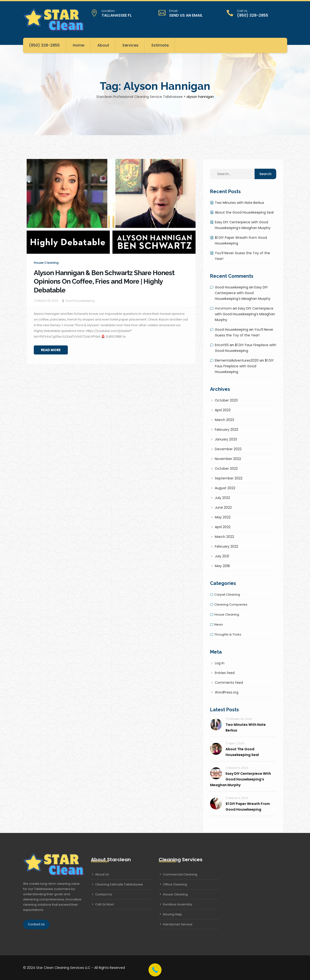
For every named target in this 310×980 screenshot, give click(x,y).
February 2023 (226, 430)
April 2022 (223, 527)
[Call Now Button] (155, 970)
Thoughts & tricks (228, 634)
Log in (220, 663)
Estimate (160, 45)
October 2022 (226, 468)
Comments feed (229, 683)
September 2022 (229, 478)
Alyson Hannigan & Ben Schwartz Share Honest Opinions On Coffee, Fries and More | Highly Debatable (104, 282)
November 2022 (228, 459)
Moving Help (172, 914)
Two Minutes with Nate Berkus (239, 203)
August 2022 (225, 488)
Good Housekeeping (80, 301)
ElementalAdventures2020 (237, 360)
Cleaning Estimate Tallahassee (119, 884)
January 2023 (226, 439)
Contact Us (36, 924)
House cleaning (46, 263)
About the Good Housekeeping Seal (244, 212)
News (219, 624)
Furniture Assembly (178, 904)
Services (130, 45)
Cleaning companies (231, 605)
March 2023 (224, 420)
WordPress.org (227, 692)
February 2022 (226, 546)
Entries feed (225, 673)
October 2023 (226, 400)
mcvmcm (223, 308)
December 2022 (228, 449)
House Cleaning (175, 894)
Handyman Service (178, 924)
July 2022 (222, 498)
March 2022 (224, 537)
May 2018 (222, 566)
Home (79, 45)
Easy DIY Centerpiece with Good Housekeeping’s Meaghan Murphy (243, 293)
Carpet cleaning (227, 595)
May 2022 (223, 517)
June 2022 (223, 507)
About (103, 45)
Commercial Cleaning (180, 874)
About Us (102, 874)
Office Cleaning (175, 884)
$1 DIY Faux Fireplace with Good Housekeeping (244, 366)
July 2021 (222, 556)
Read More (51, 350)
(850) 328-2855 (44, 45)
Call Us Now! (105, 904)
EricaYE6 (222, 345)
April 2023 (223, 410)
